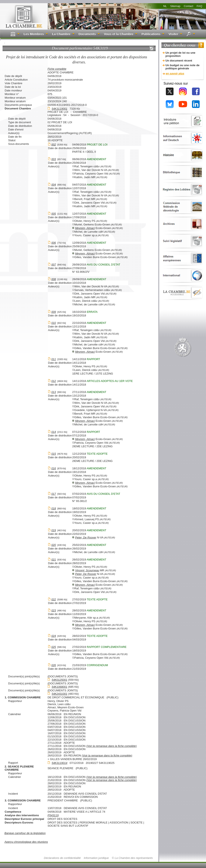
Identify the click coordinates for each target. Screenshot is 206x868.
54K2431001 (59, 694)
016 (54, 468)
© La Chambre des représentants (132, 858)
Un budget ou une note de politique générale (182, 67)
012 (54, 381)
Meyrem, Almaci (85, 228)
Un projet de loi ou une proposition (180, 54)
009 (54, 312)
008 (54, 279)
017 (54, 494)
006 (54, 243)
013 (54, 392)
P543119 (53, 815)
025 (54, 647)
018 (54, 508)
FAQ (199, 6)
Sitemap (175, 6)
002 (54, 145)
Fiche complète (57, 69)
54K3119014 (59, 763)
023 (54, 610)
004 (54, 185)
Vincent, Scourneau (87, 570)
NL (165, 6)
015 (54, 454)
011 (54, 359)
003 (54, 159)
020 (54, 545)
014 (54, 432)
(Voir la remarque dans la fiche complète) (111, 746)
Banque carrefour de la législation (25, 833)
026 (54, 665)
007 (54, 265)
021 (54, 560)
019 (54, 530)
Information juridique (96, 858)
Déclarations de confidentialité (62, 858)
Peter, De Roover (86, 537)
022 (54, 599)
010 (54, 323)
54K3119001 (59, 109)
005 (54, 214)
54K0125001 (59, 680)
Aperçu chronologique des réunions (26, 842)
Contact (188, 6)
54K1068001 (59, 687)
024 (54, 636)
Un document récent (179, 61)
